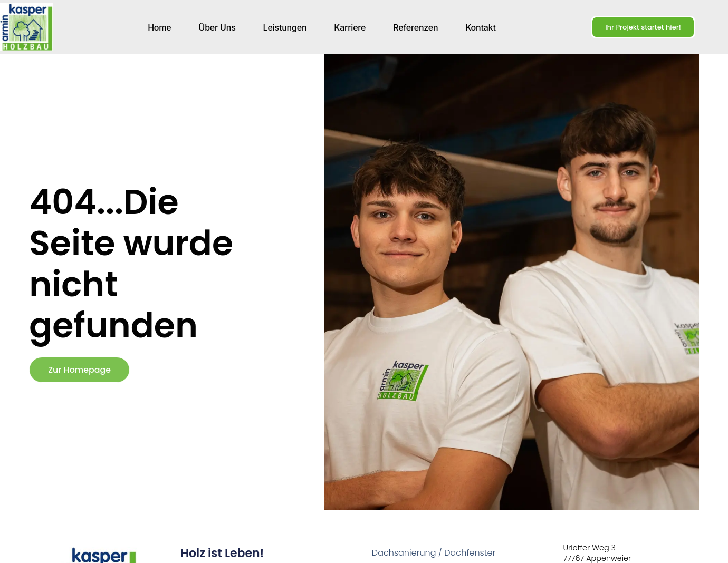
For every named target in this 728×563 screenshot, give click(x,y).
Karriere (350, 27)
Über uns (217, 27)
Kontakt (480, 27)
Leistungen (285, 27)
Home (159, 27)
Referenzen (415, 27)
